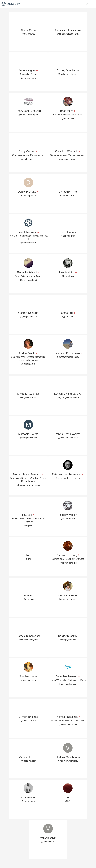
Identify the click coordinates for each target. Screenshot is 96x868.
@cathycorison (28, 159)
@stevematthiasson (68, 684)
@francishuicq (68, 276)
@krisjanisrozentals (28, 397)
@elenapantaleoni (28, 280)
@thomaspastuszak (68, 724)
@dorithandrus (68, 236)
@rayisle (28, 525)
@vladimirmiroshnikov (68, 761)
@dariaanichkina (68, 195)
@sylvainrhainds (28, 721)
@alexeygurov (28, 34)
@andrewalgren (28, 78)
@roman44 (28, 599)
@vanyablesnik (48, 842)
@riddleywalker (68, 519)
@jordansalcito (28, 364)
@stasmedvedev (28, 680)
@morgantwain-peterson (28, 485)
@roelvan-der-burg (68, 563)
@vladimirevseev (28, 761)
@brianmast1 (68, 119)
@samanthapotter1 (68, 599)
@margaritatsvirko (28, 438)
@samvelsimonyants (28, 640)
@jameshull (68, 317)
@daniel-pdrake (28, 195)
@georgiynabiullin (28, 317)
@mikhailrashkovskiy (68, 438)
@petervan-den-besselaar (68, 478)
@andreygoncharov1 (68, 74)
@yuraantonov (28, 801)
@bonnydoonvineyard (28, 115)
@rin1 (28, 559)
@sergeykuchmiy (68, 640)
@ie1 (68, 801)
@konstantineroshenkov (68, 357)
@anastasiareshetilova (68, 34)
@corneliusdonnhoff (68, 159)
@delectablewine (28, 243)
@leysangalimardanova (68, 397)
